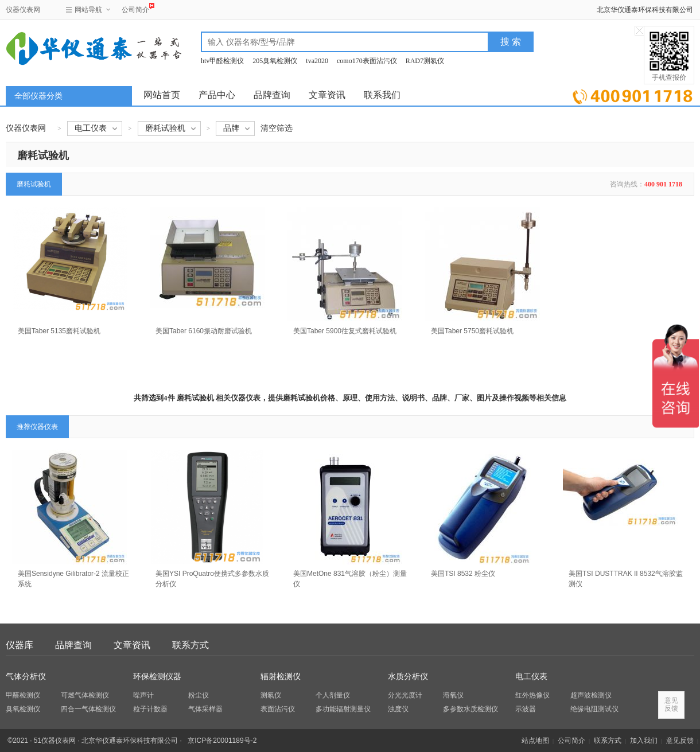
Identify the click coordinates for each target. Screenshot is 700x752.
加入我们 (644, 741)
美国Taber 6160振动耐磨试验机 (204, 331)
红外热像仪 (532, 695)
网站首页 (162, 95)
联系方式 (190, 645)
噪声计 (143, 695)
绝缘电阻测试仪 (594, 709)
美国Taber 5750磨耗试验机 (472, 331)
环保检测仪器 (157, 677)
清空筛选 (277, 128)
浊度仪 (398, 709)
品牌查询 (272, 95)
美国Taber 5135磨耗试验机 (59, 331)
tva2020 (317, 61)
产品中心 (217, 95)
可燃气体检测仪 (85, 695)
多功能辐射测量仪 (343, 709)
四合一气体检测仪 (88, 709)
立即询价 (633, 94)
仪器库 (20, 645)
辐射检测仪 (281, 677)
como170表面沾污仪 (367, 61)
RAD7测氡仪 (425, 61)
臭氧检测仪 (23, 709)
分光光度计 (405, 695)
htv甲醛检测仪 (222, 61)
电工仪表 (531, 677)
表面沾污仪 (278, 709)
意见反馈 (680, 741)
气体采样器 (205, 709)
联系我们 (382, 95)
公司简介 (135, 8)
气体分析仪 (26, 677)
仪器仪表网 (23, 10)
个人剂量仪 (333, 695)
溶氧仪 (453, 695)
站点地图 (535, 741)
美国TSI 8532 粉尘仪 (463, 574)
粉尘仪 (199, 695)
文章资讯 (327, 95)
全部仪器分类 (38, 96)
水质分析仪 (408, 677)
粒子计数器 (150, 709)
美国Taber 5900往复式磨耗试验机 (345, 331)
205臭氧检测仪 (275, 61)
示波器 (526, 709)
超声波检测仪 (591, 695)
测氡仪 (271, 695)
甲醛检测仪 (23, 695)
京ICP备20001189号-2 (222, 741)
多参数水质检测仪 (470, 709)
